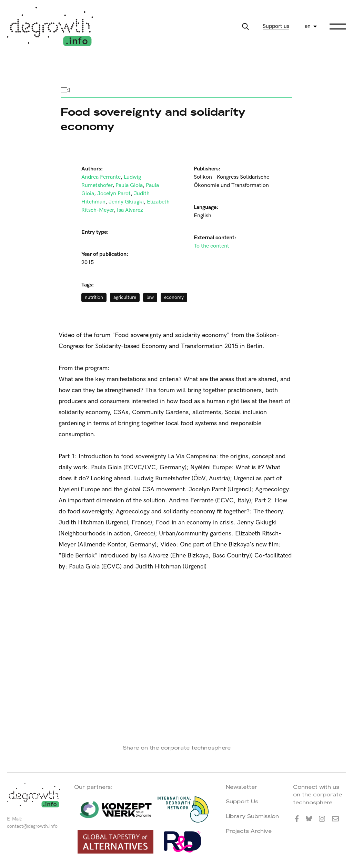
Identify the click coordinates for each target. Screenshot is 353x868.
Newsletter (241, 787)
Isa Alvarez (130, 210)
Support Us (242, 801)
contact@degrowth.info (32, 826)
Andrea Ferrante (101, 177)
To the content (211, 246)
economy (174, 297)
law (150, 297)
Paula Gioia (129, 185)
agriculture (125, 297)
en (308, 26)
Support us (276, 26)
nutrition (94, 297)
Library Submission (252, 816)
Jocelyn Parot (114, 194)
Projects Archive (249, 831)
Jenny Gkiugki (126, 202)
